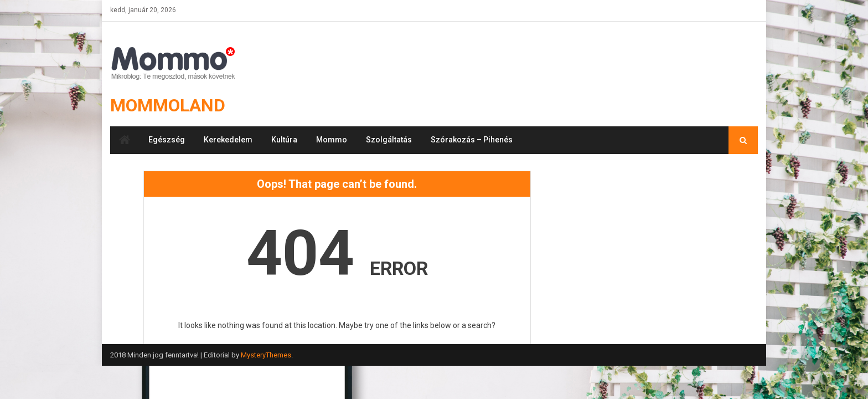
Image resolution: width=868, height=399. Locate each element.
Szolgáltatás (389, 140)
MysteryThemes (266, 355)
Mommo (332, 140)
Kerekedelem (228, 140)
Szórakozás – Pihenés (472, 140)
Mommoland (168, 105)
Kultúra (284, 140)
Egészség (167, 140)
